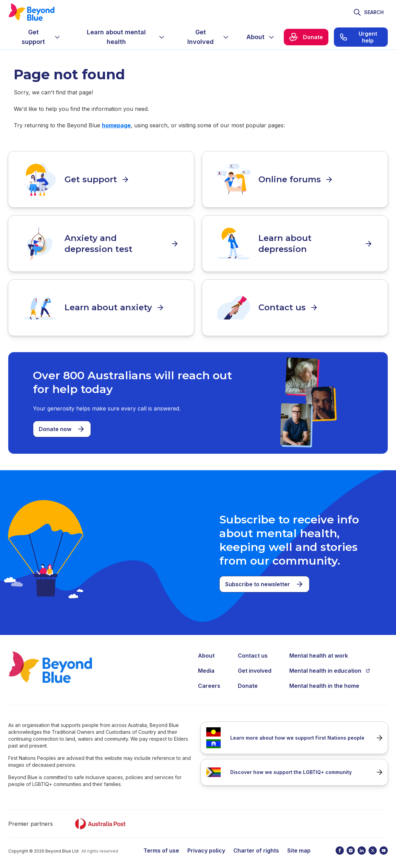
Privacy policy (206, 847)
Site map (299, 847)
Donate (248, 683)
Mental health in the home (324, 683)
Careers (209, 683)
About (206, 652)
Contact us (253, 652)
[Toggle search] (368, 12)
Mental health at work (319, 652)
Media (206, 668)
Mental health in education (330, 668)
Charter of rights (256, 847)
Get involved (255, 668)
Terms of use (161, 847)
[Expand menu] (57, 37)
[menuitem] (39, 37)
